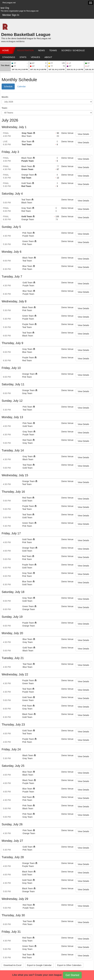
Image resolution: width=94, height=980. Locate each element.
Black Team (27, 158)
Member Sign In (11, 15)
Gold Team (26, 183)
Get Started (72, 975)
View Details (83, 134)
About (48, 57)
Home (6, 50)
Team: (5, 108)
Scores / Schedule (73, 50)
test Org (5, 8)
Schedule (8, 86)
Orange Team (28, 175)
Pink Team (27, 233)
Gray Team (27, 133)
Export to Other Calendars (69, 965)
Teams (53, 50)
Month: (5, 97)
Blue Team (27, 136)
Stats (23, 57)
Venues (35, 57)
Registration (25, 50)
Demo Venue (67, 133)
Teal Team (27, 144)
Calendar (21, 86)
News (41, 50)
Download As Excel (12, 965)
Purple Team (28, 161)
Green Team (27, 169)
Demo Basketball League (26, 35)
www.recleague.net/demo (13, 41)
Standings (9, 57)
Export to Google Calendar (39, 965)
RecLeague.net (9, 3)
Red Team (26, 186)
